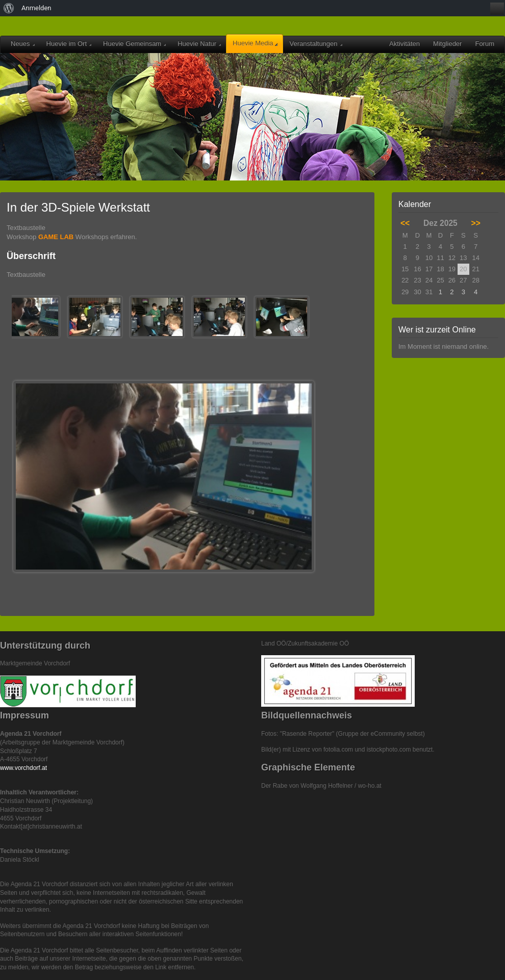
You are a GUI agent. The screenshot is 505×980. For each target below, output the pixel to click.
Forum (485, 44)
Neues (23, 44)
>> (476, 223)
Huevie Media (255, 43)
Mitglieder (447, 44)
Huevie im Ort (69, 44)
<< (405, 223)
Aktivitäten (405, 44)
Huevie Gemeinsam (134, 44)
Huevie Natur (199, 44)
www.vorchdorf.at (23, 768)
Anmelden (36, 8)
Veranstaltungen (316, 44)
